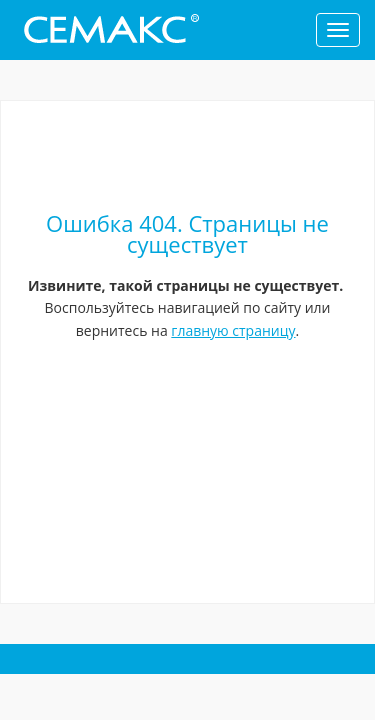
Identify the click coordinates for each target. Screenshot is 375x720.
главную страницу (233, 330)
